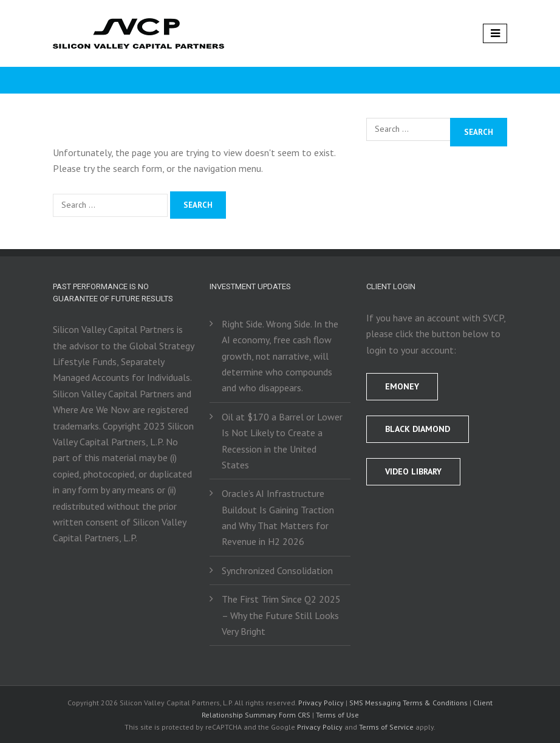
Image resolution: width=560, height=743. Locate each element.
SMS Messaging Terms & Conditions (408, 703)
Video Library (413, 471)
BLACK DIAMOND (418, 429)
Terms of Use (337, 715)
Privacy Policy (321, 703)
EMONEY (402, 386)
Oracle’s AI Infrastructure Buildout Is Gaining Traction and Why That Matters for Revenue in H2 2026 (278, 517)
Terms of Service (386, 727)
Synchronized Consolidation (277, 570)
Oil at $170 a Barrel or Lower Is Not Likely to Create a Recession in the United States (282, 441)
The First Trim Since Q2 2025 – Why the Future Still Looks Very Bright (281, 615)
